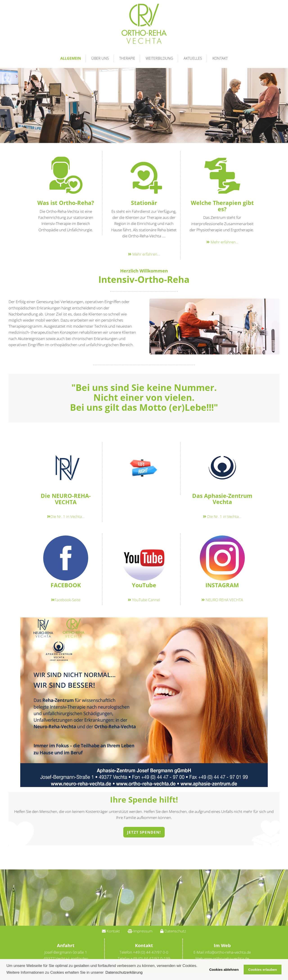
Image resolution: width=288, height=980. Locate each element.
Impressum (140, 931)
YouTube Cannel (144, 600)
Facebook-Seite (66, 600)
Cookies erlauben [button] (263, 970)
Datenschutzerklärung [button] (124, 972)
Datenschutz (173, 931)
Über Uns (100, 58)
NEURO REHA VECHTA (222, 600)
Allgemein (71, 58)
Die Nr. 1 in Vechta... (66, 516)
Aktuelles (193, 58)
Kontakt (220, 58)
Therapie (127, 58)
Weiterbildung (159, 58)
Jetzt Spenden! (144, 832)
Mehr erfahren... (144, 254)
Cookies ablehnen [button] (224, 970)
